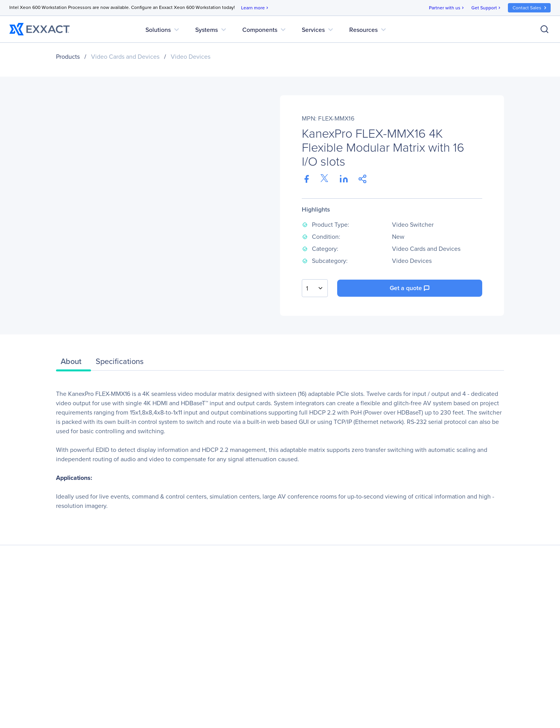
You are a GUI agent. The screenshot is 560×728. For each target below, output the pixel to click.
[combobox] (315, 288)
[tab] (73, 363)
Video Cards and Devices (125, 57)
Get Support (486, 8)
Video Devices (191, 57)
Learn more (255, 8)
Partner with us (447, 8)
